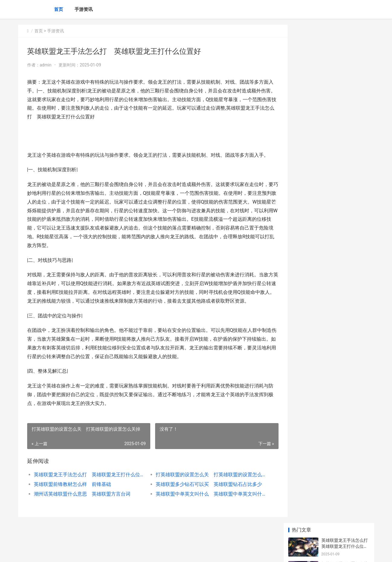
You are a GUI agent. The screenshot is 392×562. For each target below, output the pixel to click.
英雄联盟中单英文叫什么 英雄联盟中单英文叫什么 (204, 503)
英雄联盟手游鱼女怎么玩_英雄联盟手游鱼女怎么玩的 (345, 257)
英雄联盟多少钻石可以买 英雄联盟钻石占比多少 (204, 493)
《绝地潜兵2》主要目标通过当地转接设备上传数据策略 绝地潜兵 (345, 442)
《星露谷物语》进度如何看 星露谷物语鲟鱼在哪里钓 (345, 348)
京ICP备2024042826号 (100, 552)
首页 (59, 9)
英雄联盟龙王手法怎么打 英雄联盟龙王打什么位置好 (86, 483)
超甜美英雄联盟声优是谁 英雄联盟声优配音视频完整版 (347, 210)
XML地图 (127, 552)
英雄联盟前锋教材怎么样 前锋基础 (72, 493)
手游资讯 (84, 9)
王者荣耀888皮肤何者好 (344, 413)
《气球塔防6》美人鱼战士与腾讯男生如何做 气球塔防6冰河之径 (345, 395)
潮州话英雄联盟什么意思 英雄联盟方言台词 (82, 503)
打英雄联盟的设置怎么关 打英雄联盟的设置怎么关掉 (204, 483)
